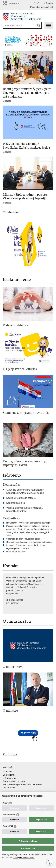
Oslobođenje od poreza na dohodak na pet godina (29, 542)
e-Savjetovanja (10, 778)
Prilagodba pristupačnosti (42, 7)
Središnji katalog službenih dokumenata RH (23, 784)
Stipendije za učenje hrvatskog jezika (23, 539)
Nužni (6, 803)
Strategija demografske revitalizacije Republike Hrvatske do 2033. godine (25, 491)
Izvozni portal (9, 788)
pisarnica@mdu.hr (15, 590)
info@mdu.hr (12, 594)
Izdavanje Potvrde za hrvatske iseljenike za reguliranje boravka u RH (26, 547)
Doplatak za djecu (16, 503)
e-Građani (49, 3)
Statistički (8, 826)
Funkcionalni (9, 815)
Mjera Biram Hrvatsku (16, 552)
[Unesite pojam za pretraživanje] (16, 25)
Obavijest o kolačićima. (24, 858)
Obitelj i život (9, 775)
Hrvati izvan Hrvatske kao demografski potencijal (28, 523)
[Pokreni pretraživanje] (39, 25)
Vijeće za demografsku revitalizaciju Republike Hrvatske (25, 509)
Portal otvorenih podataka (14, 781)
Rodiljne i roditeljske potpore (21, 498)
